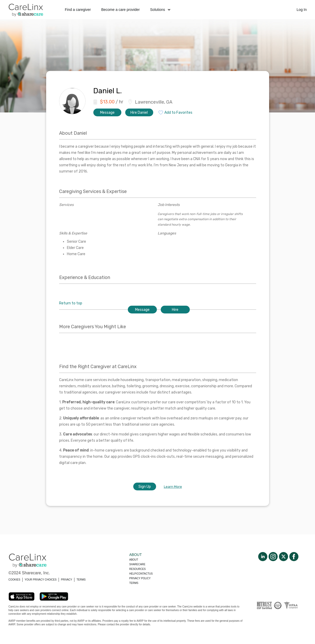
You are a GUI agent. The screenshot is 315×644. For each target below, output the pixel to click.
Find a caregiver (78, 10)
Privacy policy (140, 578)
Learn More (173, 487)
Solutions (160, 10)
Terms (134, 583)
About (134, 560)
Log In (302, 10)
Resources (138, 569)
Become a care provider (120, 10)
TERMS (81, 580)
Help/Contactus (141, 574)
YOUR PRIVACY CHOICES (41, 580)
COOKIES (15, 580)
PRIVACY (66, 580)
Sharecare (137, 564)
